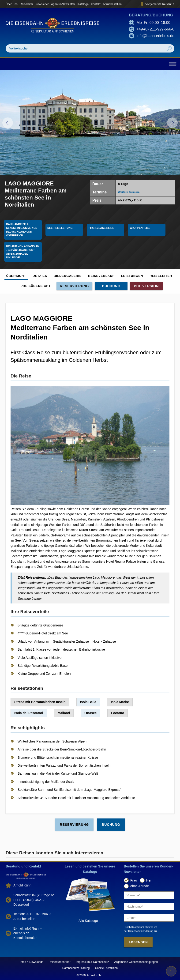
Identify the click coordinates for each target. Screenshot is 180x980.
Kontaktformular (25, 938)
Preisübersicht (36, 286)
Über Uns (12, 4)
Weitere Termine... (130, 192)
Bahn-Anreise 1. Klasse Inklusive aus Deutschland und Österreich (22, 230)
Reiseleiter (27, 4)
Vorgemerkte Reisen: (157, 4)
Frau (134, 880)
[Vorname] (149, 895)
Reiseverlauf (101, 276)
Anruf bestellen (112, 4)
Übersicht (16, 276)
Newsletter (42, 4)
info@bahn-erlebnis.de (156, 36)
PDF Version (146, 286)
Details (40, 276)
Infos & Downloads (32, 962)
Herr (149, 880)
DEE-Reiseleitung (60, 228)
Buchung (111, 286)
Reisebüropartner (60, 962)
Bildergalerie (68, 276)
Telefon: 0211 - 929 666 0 (32, 914)
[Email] (149, 918)
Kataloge (83, 4)
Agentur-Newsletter (63, 4)
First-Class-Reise (101, 228)
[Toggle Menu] (173, 64)
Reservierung (75, 286)
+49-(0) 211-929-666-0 (156, 29)
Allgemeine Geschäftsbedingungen (136, 962)
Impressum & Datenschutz (92, 962)
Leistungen (132, 276)
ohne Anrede (140, 886)
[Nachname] (149, 906)
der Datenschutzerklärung (139, 931)
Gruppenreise (140, 228)
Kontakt (96, 4)
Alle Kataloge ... (90, 921)
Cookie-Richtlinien (107, 968)
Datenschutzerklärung (76, 968)
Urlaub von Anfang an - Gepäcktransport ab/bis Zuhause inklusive (23, 252)
